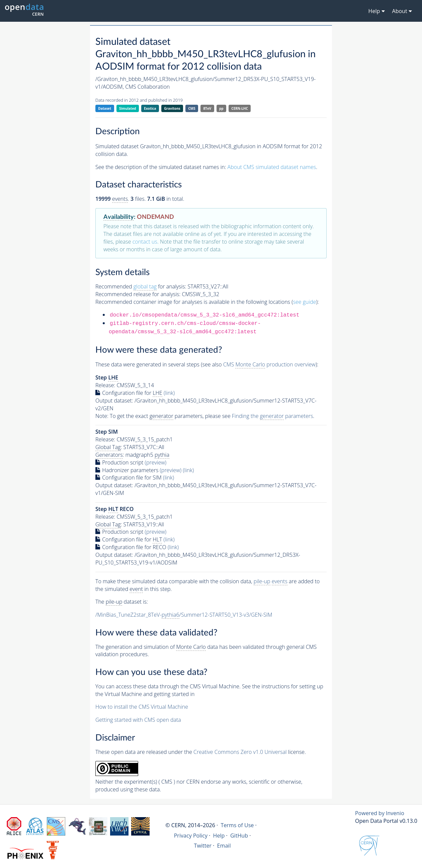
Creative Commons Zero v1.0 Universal (240, 752)
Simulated (128, 108)
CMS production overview (269, 365)
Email (224, 846)
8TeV (207, 108)
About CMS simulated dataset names (272, 167)
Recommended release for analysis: (138, 294)
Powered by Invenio (380, 813)
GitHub (239, 836)
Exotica (150, 108)
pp (221, 108)
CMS (192, 108)
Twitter (203, 846)
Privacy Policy (191, 836)
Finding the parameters (273, 416)
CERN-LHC (240, 108)
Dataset (105, 108)
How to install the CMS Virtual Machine (142, 707)
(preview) (156, 462)
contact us (145, 242)
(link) (169, 393)
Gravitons (172, 108)
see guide (305, 302)
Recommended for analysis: (141, 287)
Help (219, 836)
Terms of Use (237, 825)
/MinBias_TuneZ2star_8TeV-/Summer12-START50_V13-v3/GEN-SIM (184, 615)
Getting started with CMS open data (138, 720)
